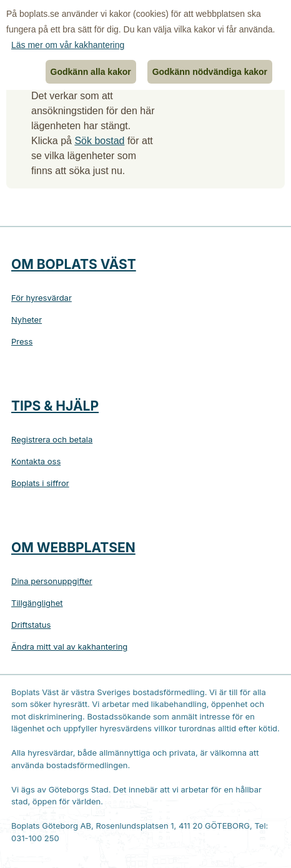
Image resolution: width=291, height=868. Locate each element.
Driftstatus (31, 625)
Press (22, 341)
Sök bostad (99, 141)
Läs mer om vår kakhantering (68, 45)
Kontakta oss (36, 461)
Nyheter (27, 319)
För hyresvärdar (42, 298)
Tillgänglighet (37, 603)
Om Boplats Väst (74, 264)
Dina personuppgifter (52, 581)
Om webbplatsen (73, 548)
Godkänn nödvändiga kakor (210, 72)
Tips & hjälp (55, 406)
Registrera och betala (52, 439)
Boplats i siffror (40, 483)
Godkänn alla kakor (91, 72)
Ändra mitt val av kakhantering (69, 646)
